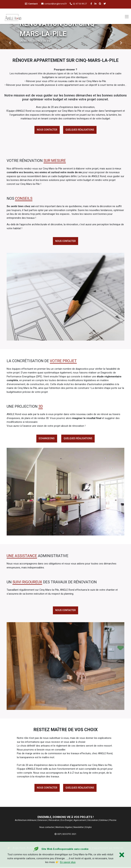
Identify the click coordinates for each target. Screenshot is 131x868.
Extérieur (104, 821)
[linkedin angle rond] (96, 4)
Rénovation (54, 821)
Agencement (80, 821)
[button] (10, 43)
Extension (42, 821)
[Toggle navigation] (127, 17)
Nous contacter (47, 130)
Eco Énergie (67, 821)
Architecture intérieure (26, 821)
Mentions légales (64, 828)
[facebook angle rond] (92, 4)
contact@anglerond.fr (54, 4)
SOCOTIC (67, 835)
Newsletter (79, 828)
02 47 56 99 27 (78, 4)
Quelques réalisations (80, 130)
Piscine (113, 821)
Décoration (93, 821)
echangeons (47, 439)
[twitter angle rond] (105, 4)
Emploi (88, 828)
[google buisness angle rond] (100, 4)
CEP (59, 835)
